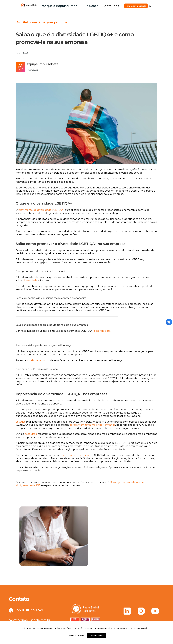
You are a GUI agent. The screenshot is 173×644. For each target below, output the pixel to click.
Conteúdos (111, 6)
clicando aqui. (103, 331)
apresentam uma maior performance (92, 425)
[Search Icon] (150, 6)
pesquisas (31, 434)
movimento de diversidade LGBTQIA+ (41, 210)
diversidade (31, 280)
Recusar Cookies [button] (77, 636)
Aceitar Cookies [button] (97, 636)
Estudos (21, 422)
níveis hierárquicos (38, 360)
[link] (42, 22)
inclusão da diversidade (78, 455)
